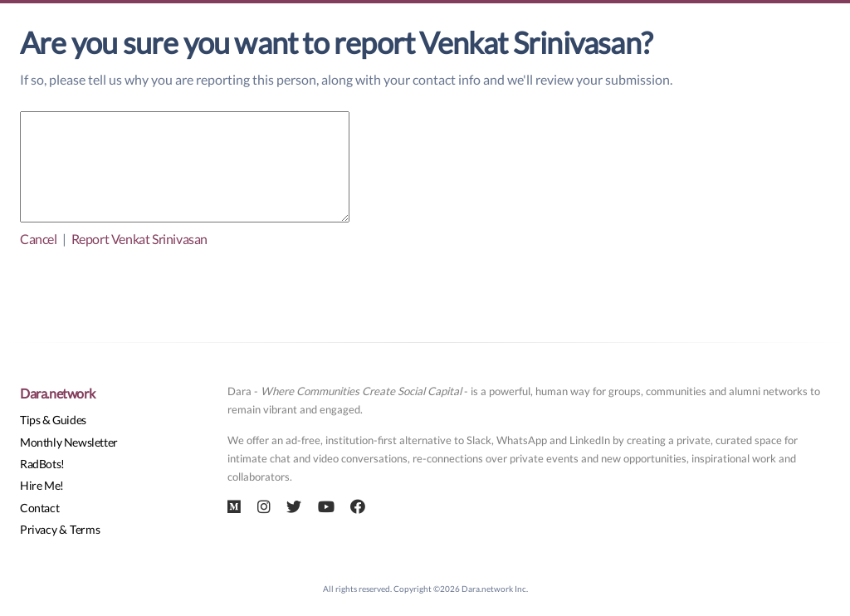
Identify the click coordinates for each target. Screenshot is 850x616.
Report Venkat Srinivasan (139, 239)
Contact (39, 508)
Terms (85, 529)
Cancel (39, 239)
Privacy (38, 529)
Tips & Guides (53, 420)
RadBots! (42, 464)
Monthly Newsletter (69, 442)
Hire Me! (42, 485)
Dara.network (57, 393)
